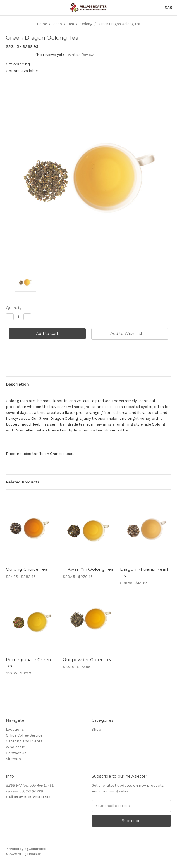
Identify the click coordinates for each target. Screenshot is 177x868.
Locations (15, 729)
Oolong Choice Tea (27, 569)
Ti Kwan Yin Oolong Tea (88, 569)
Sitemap (13, 759)
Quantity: (14, 308)
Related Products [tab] (23, 482)
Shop (96, 729)
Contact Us (16, 753)
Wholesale (15, 747)
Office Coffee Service (24, 735)
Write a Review (81, 55)
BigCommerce (35, 849)
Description (17, 384)
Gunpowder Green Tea (88, 660)
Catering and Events (24, 741)
